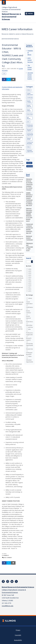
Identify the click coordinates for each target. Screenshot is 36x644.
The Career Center (30, 67)
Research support (29, 130)
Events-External (29, 106)
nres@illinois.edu (8, 606)
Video (29, 147)
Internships (30, 114)
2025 (30, 271)
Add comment (7, 558)
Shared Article (29, 139)
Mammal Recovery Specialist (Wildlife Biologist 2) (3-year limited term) (29, 215)
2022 (30, 277)
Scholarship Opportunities (31, 134)
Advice (29, 90)
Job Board (29, 118)
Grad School (29, 110)
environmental (31, 166)
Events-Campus (29, 102)
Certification (30, 98)
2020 (30, 281)
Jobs (4, 74)
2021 (30, 279)
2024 (30, 273)
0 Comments (5, 555)
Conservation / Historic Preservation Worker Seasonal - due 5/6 (30, 228)
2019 (30, 283)
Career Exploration (30, 94)
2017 (30, 287)
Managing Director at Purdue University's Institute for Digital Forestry (30, 184)
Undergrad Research (30, 143)
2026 (30, 269)
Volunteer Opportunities (31, 151)
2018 (30, 285)
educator (29, 163)
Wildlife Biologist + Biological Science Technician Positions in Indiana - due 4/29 (29, 199)
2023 (30, 275)
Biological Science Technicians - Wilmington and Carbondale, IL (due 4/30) (30, 243)
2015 (30, 291)
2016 (30, 289)
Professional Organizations (31, 126)
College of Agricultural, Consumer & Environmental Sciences (11, 10)
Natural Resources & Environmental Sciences (11, 17)
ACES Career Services (30, 60)
